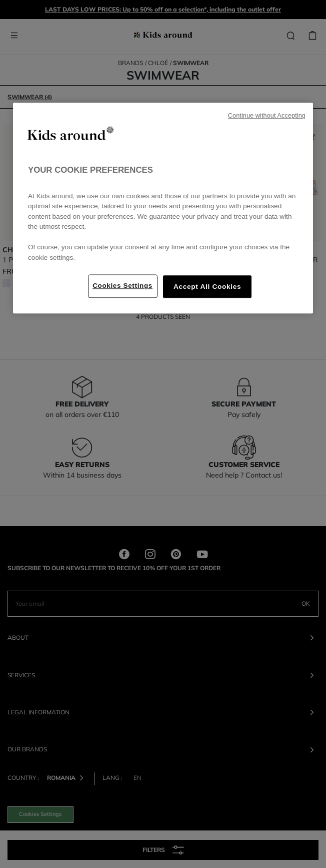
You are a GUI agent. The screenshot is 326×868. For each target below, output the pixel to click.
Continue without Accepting (267, 116)
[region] (163, 208)
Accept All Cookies (207, 287)
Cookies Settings (122, 286)
